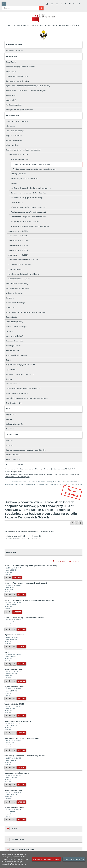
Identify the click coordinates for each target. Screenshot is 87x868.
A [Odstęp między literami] (61, 4)
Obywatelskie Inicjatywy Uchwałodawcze (21, 365)
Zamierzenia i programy (15, 322)
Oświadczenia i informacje (15, 303)
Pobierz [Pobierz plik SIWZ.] (21, 664)
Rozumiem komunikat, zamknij (46, 859)
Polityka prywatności (74, 859)
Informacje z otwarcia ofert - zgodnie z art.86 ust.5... (29, 207)
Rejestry (9, 419)
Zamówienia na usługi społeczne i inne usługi (27, 198)
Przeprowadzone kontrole (15, 341)
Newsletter (10, 429)
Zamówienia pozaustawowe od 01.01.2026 (24, 260)
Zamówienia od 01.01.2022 (18, 241)
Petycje (9, 360)
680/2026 (10, 445)
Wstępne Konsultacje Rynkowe (19, 279)
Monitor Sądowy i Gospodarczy (17, 393)
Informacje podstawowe (15, 50)
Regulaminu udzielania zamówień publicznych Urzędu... (30, 226)
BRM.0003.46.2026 (13, 455)
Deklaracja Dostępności (15, 424)
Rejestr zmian (11, 415)
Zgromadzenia (11, 370)
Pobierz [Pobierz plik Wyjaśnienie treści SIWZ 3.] (21, 716)
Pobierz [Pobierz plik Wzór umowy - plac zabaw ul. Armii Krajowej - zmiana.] (21, 768)
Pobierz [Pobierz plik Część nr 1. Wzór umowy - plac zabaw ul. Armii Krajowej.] (21, 595)
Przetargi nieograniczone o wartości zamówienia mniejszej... (34, 164)
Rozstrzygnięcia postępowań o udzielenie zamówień (29, 212)
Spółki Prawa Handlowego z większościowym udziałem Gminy (28, 86)
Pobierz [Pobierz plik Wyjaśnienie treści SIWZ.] (21, 681)
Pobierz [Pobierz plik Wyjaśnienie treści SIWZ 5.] (21, 802)
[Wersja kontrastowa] (79, 4)
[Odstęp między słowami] (56, 4)
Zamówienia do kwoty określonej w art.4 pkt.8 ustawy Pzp (31, 188)
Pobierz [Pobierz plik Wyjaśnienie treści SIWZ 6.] (21, 819)
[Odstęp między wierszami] (52, 4)
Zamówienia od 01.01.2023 (18, 245)
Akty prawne (11, 126)
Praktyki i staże (12, 317)
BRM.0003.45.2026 (13, 460)
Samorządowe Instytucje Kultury (18, 81)
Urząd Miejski (11, 71)
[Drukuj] (81, 523)
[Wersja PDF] (72, 523)
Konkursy (14, 183)
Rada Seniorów (12, 100)
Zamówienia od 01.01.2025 (18, 255)
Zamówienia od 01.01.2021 (18, 236)
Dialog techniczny (17, 202)
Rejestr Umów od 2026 (14, 403)
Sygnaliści (10, 331)
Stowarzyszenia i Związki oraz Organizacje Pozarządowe (26, 91)
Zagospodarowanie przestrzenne (18, 288)
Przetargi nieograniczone (20, 159)
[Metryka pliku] (6, 577)
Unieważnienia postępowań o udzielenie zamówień (29, 217)
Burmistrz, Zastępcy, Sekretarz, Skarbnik (21, 67)
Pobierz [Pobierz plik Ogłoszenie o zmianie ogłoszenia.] (21, 785)
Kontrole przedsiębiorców (15, 336)
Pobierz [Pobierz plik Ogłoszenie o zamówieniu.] (21, 647)
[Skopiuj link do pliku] (10, 577)
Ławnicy (9, 379)
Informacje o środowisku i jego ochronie (20, 374)
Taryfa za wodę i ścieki (14, 105)
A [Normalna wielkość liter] (65, 4)
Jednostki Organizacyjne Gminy (17, 76)
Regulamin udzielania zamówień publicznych (24, 274)
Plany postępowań (15, 269)
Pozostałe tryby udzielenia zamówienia (24, 179)
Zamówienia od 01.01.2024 (18, 250)
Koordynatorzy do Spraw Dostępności (19, 110)
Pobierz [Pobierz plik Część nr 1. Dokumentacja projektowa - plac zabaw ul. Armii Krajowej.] (17, 577)
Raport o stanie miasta (14, 136)
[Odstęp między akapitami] (47, 4)
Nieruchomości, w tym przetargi (17, 284)
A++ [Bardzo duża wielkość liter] (75, 4)
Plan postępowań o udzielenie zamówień (25, 222)
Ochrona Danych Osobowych (17, 327)
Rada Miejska (11, 62)
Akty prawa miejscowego (15, 131)
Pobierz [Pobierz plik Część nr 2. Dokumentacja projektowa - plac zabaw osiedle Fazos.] (17, 612)
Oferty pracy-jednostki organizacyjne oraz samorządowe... (27, 312)
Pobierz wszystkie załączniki (67, 561)
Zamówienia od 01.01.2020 (18, 231)
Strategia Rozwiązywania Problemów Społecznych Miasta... (27, 398)
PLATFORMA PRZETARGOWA (20, 265)
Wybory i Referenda (13, 384)
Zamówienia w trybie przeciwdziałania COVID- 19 (24, 389)
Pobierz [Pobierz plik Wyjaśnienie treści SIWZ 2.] (21, 698)
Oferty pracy (11, 307)
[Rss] (4, 4)
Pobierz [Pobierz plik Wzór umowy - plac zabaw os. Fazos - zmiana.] (21, 750)
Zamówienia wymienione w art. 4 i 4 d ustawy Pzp (28, 193)
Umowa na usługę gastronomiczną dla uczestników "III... (26, 450)
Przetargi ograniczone (18, 174)
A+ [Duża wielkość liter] (70, 4)
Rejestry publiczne (13, 350)
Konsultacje (10, 298)
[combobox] (20, 8)
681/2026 (10, 440)
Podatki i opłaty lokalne (14, 140)
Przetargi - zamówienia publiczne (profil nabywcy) (24, 150)
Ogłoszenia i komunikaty (15, 293)
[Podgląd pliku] (14, 595)
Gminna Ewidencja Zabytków (16, 355)
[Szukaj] (41, 8)
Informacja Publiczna (14, 346)
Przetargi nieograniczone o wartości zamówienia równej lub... (34, 169)
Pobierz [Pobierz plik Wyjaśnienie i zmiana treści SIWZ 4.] (21, 733)
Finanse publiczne (13, 145)
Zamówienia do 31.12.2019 (18, 155)
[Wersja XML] (77, 523)
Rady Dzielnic (11, 95)
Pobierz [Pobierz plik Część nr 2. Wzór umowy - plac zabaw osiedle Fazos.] (21, 629)
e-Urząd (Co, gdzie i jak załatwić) (18, 121)
